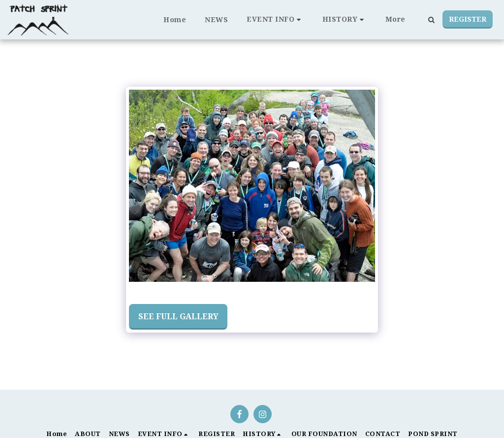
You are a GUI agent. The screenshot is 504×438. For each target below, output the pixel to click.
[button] (275, 19)
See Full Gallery (178, 316)
